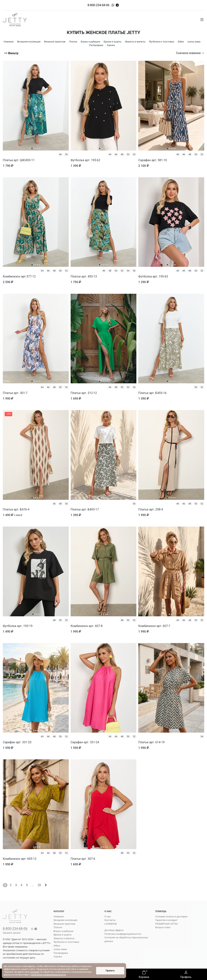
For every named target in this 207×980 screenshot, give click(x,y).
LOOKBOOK (111, 924)
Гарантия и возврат (166, 920)
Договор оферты (114, 930)
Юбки (57, 946)
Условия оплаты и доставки (171, 917)
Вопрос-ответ (163, 927)
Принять (110, 971)
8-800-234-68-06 (98, 5)
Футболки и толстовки (66, 942)
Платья (58, 927)
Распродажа (61, 953)
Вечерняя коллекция (65, 920)
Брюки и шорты (63, 935)
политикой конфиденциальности (48, 975)
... (33, 885)
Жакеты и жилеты (64, 938)
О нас (108, 917)
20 (39, 885)
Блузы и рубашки (63, 931)
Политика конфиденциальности (123, 934)
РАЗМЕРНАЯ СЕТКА (167, 924)
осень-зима (60, 949)
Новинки (59, 917)
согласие (35, 972)
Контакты (110, 920)
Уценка (58, 957)
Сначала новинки (190, 53)
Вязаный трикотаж (64, 924)
